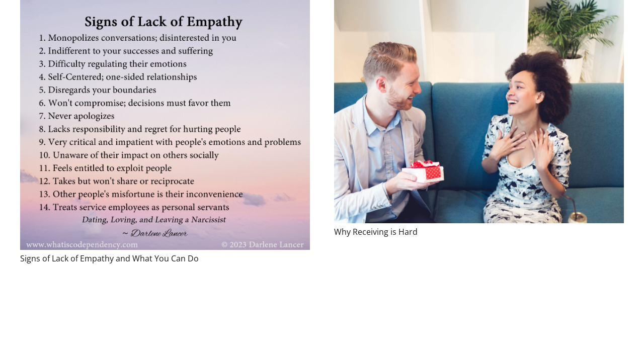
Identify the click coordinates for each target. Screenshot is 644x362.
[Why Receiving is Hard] (479, 112)
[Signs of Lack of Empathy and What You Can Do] (165, 125)
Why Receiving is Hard (376, 232)
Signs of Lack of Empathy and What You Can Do (109, 258)
